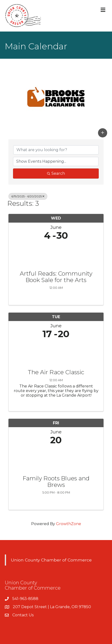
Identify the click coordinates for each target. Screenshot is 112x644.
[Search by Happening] (56, 161)
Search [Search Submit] (56, 173)
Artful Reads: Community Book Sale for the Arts (56, 277)
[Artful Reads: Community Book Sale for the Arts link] (56, 254)
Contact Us (23, 615)
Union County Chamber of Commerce (51, 560)
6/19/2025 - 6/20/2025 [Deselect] (28, 196)
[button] (103, 133)
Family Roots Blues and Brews (56, 482)
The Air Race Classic (56, 372)
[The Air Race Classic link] (56, 353)
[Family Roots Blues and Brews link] (56, 459)
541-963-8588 (25, 599)
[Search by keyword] (56, 150)
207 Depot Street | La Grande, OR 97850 (52, 607)
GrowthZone (69, 524)
